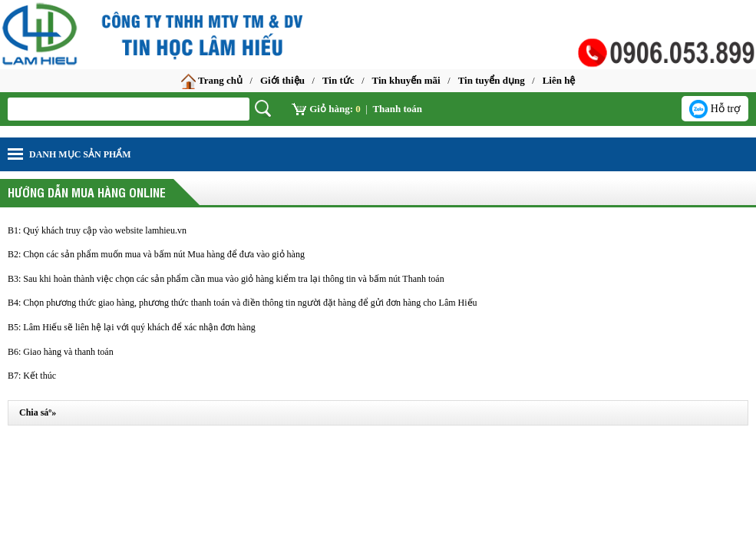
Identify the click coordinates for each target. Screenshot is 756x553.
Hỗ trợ (715, 109)
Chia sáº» (38, 412)
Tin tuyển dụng (492, 80)
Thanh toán (397, 109)
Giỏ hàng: (326, 109)
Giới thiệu (282, 80)
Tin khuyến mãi (406, 80)
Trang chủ (212, 81)
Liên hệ (559, 80)
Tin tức (338, 80)
